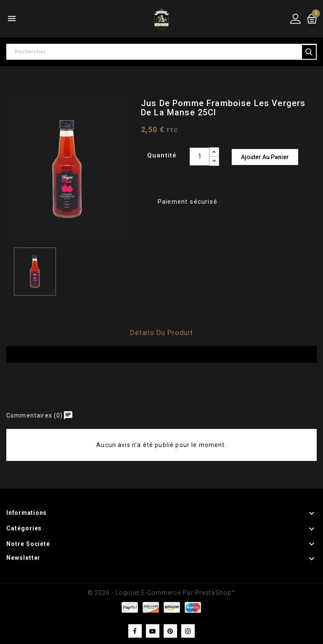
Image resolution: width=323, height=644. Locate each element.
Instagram (188, 631)
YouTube (153, 631)
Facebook (135, 631)
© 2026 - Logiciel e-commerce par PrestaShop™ (161, 593)
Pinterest (170, 631)
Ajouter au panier (265, 157)
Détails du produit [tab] (161, 333)
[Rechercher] (161, 52)
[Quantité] (199, 157)
